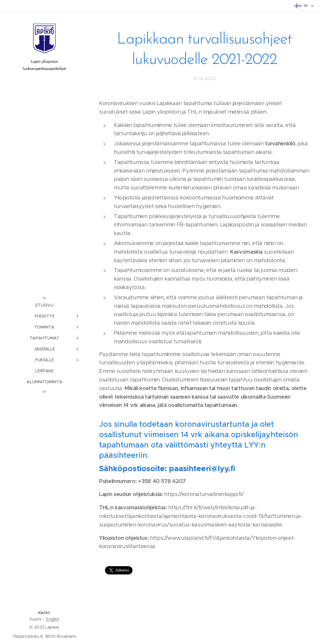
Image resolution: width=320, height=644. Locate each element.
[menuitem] (44, 305)
